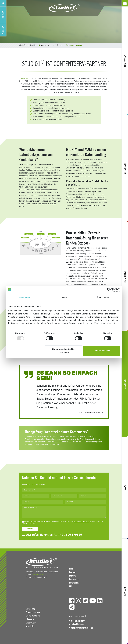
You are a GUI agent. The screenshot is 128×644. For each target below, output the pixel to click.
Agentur (51, 45)
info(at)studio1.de (39, 574)
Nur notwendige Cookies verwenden (64, 351)
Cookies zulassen (102, 351)
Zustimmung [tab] (25, 297)
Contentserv (26, 78)
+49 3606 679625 (68, 535)
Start (42, 45)
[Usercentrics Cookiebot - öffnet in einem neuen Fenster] (109, 290)
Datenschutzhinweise (82, 522)
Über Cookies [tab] (103, 297)
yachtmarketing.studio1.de (82, 628)
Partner (60, 45)
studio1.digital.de (78, 621)
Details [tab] (64, 297)
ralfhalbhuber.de (78, 624)
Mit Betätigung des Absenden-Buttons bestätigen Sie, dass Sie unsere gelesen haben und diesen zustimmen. (63, 523)
